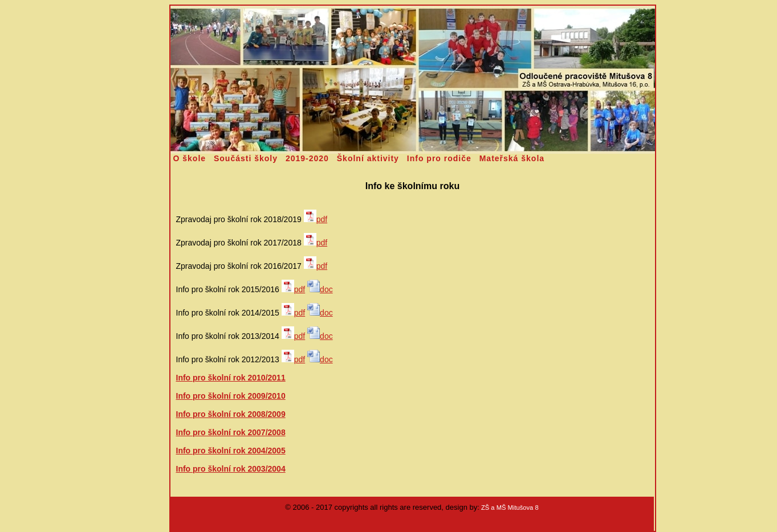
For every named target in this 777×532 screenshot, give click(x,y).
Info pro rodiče (439, 158)
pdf (316, 219)
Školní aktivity (368, 158)
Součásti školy (246, 158)
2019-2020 (307, 158)
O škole (190, 158)
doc (320, 289)
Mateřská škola (512, 158)
